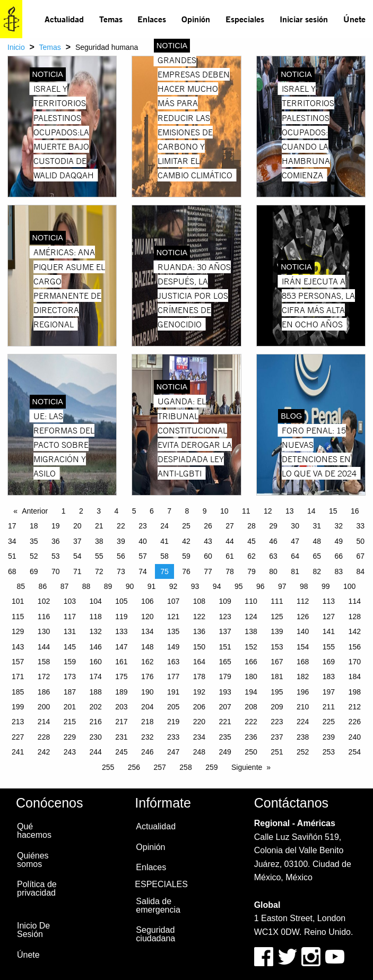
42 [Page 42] (186, 541)
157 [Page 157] (18, 662)
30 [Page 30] (295, 526)
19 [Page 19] (56, 526)
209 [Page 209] (277, 707)
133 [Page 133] (121, 631)
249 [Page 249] (225, 752)
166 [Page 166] (251, 662)
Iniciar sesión (304, 19)
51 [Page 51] (12, 556)
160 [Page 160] (95, 662)
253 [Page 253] (329, 752)
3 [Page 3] (99, 511)
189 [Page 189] (121, 692)
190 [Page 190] (147, 692)
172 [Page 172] (44, 677)
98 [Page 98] (304, 586)
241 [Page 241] (18, 752)
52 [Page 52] (34, 556)
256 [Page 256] (134, 767)
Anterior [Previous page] (35, 511)
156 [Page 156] (355, 647)
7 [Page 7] (169, 511)
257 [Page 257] (160, 767)
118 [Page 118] (95, 617)
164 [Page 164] (199, 662)
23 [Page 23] (143, 526)
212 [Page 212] (355, 707)
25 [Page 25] (186, 526)
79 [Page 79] (251, 571)
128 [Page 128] (355, 617)
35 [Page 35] (34, 541)
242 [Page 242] (44, 752)
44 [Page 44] (230, 541)
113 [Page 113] (329, 601)
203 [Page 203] (121, 707)
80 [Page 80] (273, 571)
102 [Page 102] (44, 601)
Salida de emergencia (158, 905)
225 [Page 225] (329, 722)
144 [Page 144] (44, 647)
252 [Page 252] (303, 752)
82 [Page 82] (317, 571)
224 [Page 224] (303, 722)
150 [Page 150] (199, 647)
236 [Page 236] (251, 737)
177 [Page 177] (173, 677)
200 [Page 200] (44, 707)
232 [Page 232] (147, 737)
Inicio (16, 47)
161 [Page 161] (121, 662)
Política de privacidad (37, 888)
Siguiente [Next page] (247, 767)
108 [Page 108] (199, 601)
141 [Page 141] (329, 631)
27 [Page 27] (230, 526)
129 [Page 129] (18, 631)
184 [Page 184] (355, 677)
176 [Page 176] (147, 677)
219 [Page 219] (173, 722)
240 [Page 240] (355, 737)
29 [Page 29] (273, 526)
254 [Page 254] (355, 752)
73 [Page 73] (121, 571)
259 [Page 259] (211, 767)
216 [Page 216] (95, 722)
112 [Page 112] (303, 601)
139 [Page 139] (277, 631)
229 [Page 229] (70, 737)
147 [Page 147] (121, 647)
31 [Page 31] (317, 526)
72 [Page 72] (99, 571)
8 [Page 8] (187, 511)
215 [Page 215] (70, 722)
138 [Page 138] (251, 631)
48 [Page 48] (317, 541)
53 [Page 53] (56, 556)
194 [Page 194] (251, 692)
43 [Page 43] (208, 541)
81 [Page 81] (295, 571)
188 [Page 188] (95, 692)
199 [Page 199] (18, 707)
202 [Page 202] (95, 707)
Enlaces (152, 19)
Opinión (196, 19)
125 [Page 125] (277, 617)
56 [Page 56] (121, 556)
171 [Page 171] (18, 677)
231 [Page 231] (121, 737)
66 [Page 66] (339, 556)
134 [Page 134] (147, 631)
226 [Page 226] (355, 722)
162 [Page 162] (147, 662)
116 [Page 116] (44, 617)
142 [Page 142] (355, 631)
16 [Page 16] (355, 511)
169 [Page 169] (329, 662)
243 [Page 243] (70, 752)
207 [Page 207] (225, 707)
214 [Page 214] (44, 722)
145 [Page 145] (70, 647)
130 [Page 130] (44, 631)
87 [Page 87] (65, 586)
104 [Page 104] (95, 601)
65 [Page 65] (317, 556)
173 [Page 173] (70, 677)
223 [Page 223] (277, 722)
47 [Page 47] (295, 541)
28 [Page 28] (251, 526)
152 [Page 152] (251, 647)
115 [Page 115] (18, 617)
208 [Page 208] (251, 707)
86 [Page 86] (43, 586)
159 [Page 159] (70, 662)
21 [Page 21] (99, 526)
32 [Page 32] (339, 526)
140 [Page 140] (303, 631)
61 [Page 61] (230, 556)
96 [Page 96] (261, 586)
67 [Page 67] (360, 556)
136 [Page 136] (199, 631)
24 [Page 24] (164, 526)
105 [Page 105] (121, 601)
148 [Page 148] (147, 647)
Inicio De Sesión (33, 930)
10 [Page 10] (224, 511)
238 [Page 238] (303, 737)
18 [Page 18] (34, 526)
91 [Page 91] (152, 586)
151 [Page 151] (225, 647)
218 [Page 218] (147, 722)
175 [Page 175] (121, 677)
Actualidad (64, 19)
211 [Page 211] (329, 707)
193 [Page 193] (225, 692)
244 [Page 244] (95, 752)
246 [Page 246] (147, 752)
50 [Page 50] (360, 541)
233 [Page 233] (173, 737)
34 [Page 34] (12, 541)
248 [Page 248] (199, 752)
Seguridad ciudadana (155, 934)
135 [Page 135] (173, 631)
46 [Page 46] (273, 541)
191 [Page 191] (173, 692)
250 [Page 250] (251, 752)
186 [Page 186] (44, 692)
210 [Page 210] (303, 707)
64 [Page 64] (295, 556)
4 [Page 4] (116, 511)
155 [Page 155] (329, 647)
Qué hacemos (34, 831)
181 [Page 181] (277, 677)
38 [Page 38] (99, 541)
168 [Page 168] (303, 662)
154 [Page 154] (303, 647)
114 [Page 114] (355, 601)
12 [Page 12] (268, 511)
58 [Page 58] (164, 556)
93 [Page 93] (195, 586)
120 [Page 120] (147, 617)
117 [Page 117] (70, 617)
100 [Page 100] (349, 586)
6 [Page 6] (152, 511)
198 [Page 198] (355, 692)
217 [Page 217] (121, 722)
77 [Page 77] (208, 571)
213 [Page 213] (18, 722)
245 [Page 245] (121, 752)
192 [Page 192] (199, 692)
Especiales (245, 19)
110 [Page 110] (251, 601)
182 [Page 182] (303, 677)
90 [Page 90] (130, 586)
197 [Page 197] (329, 692)
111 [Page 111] (277, 601)
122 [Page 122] (199, 617)
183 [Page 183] (329, 677)
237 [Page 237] (277, 737)
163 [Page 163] (173, 662)
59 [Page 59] (186, 556)
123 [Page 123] (225, 617)
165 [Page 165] (225, 662)
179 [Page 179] (225, 677)
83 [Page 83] (339, 571)
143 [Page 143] (18, 647)
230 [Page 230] (95, 737)
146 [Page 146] (95, 647)
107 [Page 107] (173, 601)
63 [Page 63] (273, 556)
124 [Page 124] (251, 617)
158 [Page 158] (44, 662)
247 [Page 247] (173, 752)
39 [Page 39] (121, 541)
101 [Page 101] (18, 601)
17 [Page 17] (12, 526)
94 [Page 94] (217, 586)
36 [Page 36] (56, 541)
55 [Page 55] (99, 556)
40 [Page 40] (143, 541)
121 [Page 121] (173, 617)
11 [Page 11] (246, 511)
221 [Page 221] (225, 722)
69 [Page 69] (34, 571)
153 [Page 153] (277, 647)
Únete (354, 19)
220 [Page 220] (199, 722)
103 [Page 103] (70, 601)
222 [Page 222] (251, 722)
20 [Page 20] (77, 526)
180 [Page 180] (251, 677)
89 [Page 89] (108, 586)
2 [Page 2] (81, 511)
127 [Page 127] (329, 617)
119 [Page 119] (121, 617)
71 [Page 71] (77, 571)
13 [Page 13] (290, 511)
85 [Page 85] (21, 586)
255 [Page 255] (108, 767)
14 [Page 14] (311, 511)
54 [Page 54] (77, 556)
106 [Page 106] (147, 601)
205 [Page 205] (173, 707)
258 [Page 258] (185, 767)
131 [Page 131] (70, 631)
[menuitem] (64, 19)
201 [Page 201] (70, 707)
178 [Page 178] (199, 677)
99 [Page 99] (326, 586)
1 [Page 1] (64, 511)
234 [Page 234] (199, 737)
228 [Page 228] (44, 737)
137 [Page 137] (225, 631)
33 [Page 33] (360, 526)
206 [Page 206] (199, 707)
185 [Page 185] (18, 692)
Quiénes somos (33, 860)
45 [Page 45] (251, 541)
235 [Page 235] (225, 737)
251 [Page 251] (277, 752)
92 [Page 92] (174, 586)
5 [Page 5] (134, 511)
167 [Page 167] (277, 662)
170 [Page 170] (355, 662)
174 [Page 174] (95, 677)
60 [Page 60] (208, 556)
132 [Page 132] (95, 631)
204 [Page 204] (147, 707)
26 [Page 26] (208, 526)
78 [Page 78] (230, 571)
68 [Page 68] (12, 571)
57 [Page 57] (143, 556)
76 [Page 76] (186, 571)
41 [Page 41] (164, 541)
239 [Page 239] (329, 737)
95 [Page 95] (239, 586)
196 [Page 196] (303, 692)
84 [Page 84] (360, 571)
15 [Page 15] (333, 511)
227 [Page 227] (18, 737)
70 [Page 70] (56, 571)
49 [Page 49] (339, 541)
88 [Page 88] (86, 586)
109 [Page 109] (225, 601)
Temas (111, 19)
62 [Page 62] (251, 556)
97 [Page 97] (282, 586)
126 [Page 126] (303, 617)
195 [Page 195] (277, 692)
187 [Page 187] (70, 692)
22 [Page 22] (121, 526)
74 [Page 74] (143, 571)
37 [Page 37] (77, 541)
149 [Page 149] (173, 647)
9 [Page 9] (205, 511)
